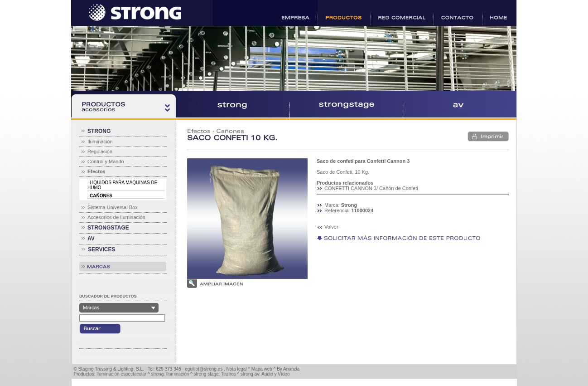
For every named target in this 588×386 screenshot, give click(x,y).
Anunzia (291, 369)
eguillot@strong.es (204, 369)
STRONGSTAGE (108, 228)
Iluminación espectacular (121, 374)
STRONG (99, 131)
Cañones (230, 131)
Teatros (229, 374)
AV (91, 239)
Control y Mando (106, 161)
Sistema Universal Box (113, 207)
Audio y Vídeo (275, 374)
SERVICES (101, 249)
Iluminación (100, 142)
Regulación (100, 151)
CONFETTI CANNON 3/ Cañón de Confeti (371, 188)
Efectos (199, 131)
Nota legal (237, 369)
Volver (331, 227)
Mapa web (262, 369)
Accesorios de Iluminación (116, 217)
